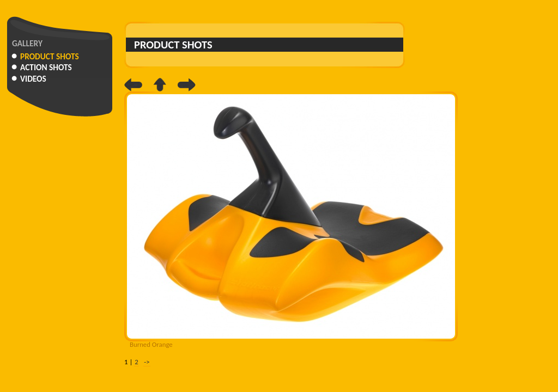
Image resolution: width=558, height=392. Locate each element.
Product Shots (50, 56)
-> (147, 362)
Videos (33, 79)
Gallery (27, 43)
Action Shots (46, 67)
